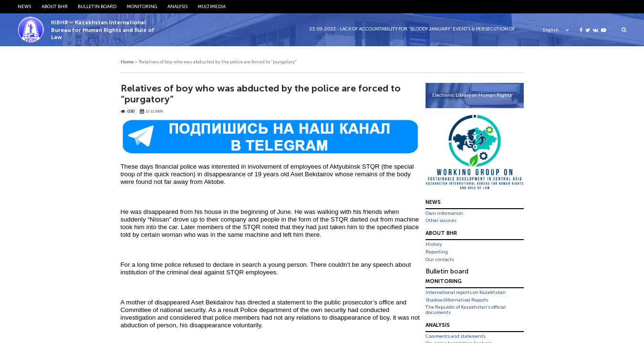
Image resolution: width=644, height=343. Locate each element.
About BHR (55, 7)
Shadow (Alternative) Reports (457, 300)
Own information (444, 213)
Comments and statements (456, 336)
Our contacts (440, 260)
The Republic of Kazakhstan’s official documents (466, 310)
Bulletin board (97, 7)
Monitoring (142, 7)
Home (127, 62)
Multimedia (212, 7)
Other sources (441, 221)
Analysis (177, 7)
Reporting (437, 252)
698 (128, 112)
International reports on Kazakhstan (466, 293)
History (434, 244)
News (24, 7)
